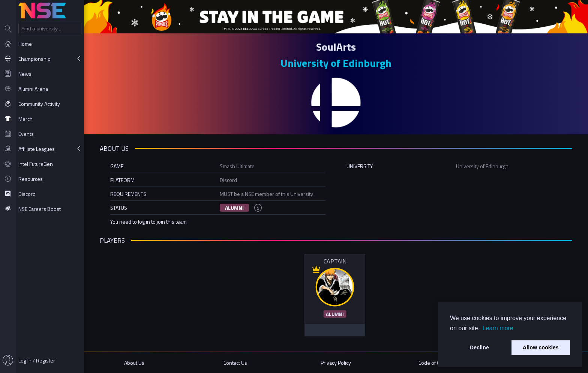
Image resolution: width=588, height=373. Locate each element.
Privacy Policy (336, 363)
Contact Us (235, 363)
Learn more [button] (498, 328)
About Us (134, 363)
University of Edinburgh (336, 63)
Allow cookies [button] (541, 347)
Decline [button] (479, 347)
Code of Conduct (437, 363)
